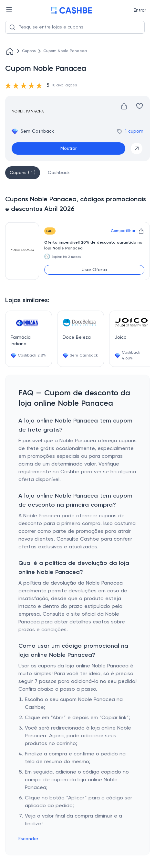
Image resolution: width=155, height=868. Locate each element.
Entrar (140, 10)
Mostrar (68, 148)
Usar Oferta (94, 270)
